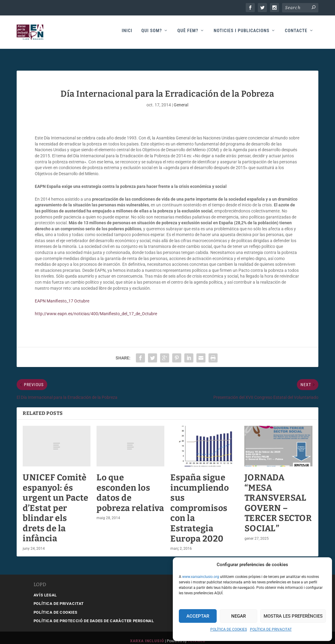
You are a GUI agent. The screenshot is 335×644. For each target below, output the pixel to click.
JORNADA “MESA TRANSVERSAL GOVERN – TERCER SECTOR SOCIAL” (278, 496)
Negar (238, 616)
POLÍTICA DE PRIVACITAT (271, 629)
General (181, 98)
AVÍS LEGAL (45, 588)
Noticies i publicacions (241, 34)
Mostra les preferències (293, 616)
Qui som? (152, 34)
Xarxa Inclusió (147, 634)
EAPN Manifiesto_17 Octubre (62, 294)
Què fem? (188, 34)
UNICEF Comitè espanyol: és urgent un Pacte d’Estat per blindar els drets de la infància (56, 501)
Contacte (296, 34)
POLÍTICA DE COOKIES (229, 629)
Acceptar (198, 616)
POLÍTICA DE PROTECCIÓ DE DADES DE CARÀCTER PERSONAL (94, 614)
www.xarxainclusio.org (201, 577)
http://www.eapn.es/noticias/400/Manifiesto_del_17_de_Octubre (98, 307)
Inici (127, 34)
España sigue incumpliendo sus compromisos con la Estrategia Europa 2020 (200, 501)
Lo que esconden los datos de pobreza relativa (130, 486)
